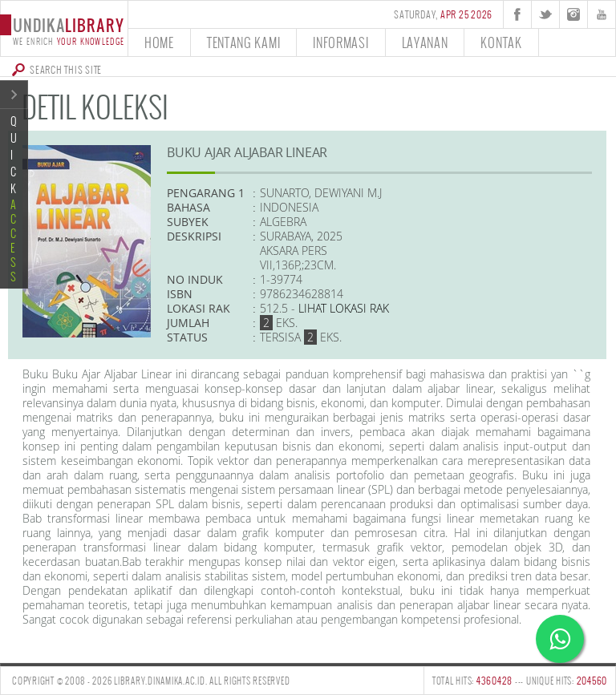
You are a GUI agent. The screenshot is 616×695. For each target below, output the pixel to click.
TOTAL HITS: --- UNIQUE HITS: (520, 681)
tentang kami (243, 42)
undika (64, 30)
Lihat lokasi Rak (344, 308)
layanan (425, 42)
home (159, 42)
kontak (501, 42)
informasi (340, 42)
